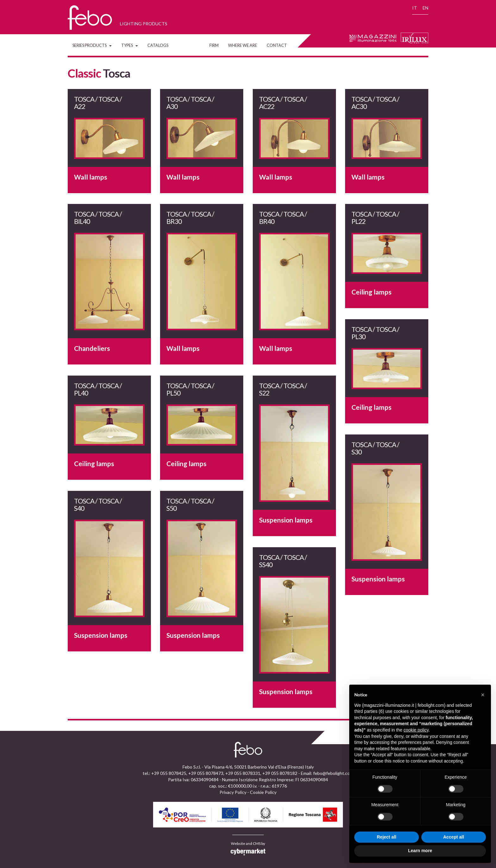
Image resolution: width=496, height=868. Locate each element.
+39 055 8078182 (280, 773)
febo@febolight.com (333, 773)
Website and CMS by (248, 848)
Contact (277, 45)
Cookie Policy (263, 792)
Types (130, 45)
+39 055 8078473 (206, 773)
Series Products (92, 45)
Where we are (243, 45)
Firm (214, 45)
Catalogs (158, 45)
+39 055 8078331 (243, 773)
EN (425, 8)
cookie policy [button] (416, 730)
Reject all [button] (386, 837)
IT (415, 8)
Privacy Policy (233, 792)
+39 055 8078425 (169, 773)
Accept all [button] (454, 837)
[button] (483, 695)
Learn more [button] (420, 851)
